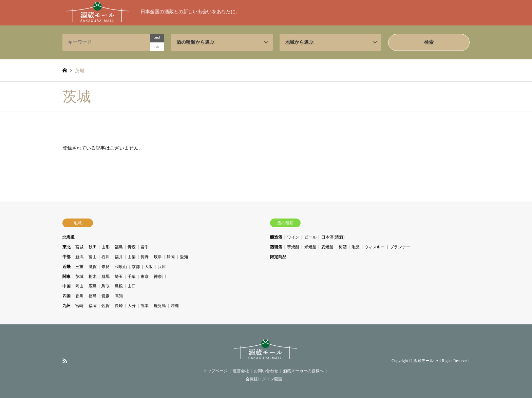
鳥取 (106, 286)
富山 (93, 257)
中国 (66, 286)
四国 (66, 296)
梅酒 (343, 247)
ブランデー (400, 247)
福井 (119, 257)
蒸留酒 (276, 247)
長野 (145, 257)
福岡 (93, 306)
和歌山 (121, 267)
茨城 (79, 277)
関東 (66, 277)
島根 (119, 286)
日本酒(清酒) (333, 237)
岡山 (79, 286)
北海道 (69, 237)
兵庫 (162, 267)
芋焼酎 (293, 247)
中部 (66, 257)
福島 (119, 247)
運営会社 (241, 371)
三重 (79, 267)
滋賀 (93, 267)
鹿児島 (160, 306)
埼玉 (119, 277)
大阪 (149, 267)
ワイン (293, 237)
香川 (79, 296)
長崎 (119, 306)
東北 (66, 247)
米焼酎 (310, 247)
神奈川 (160, 277)
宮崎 (79, 306)
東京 (145, 277)
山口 (132, 286)
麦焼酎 (327, 247)
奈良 (106, 267)
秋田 (93, 247)
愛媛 (106, 296)
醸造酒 (276, 237)
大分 (132, 306)
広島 (93, 286)
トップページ (215, 371)
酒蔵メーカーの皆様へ (303, 371)
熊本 (145, 306)
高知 (119, 296)
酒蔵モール (423, 361)
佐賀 (106, 306)
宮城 (79, 247)
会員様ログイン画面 (264, 379)
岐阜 (158, 257)
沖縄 (175, 306)
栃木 (93, 277)
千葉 (132, 277)
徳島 (93, 296)
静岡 (171, 257)
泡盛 (356, 247)
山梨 (132, 257)
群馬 (106, 277)
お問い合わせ (266, 371)
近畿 (66, 267)
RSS (65, 361)
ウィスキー (375, 247)
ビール (310, 237)
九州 (66, 306)
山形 (106, 247)
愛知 (184, 257)
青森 (132, 247)
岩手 (145, 247)
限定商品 (278, 257)
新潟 (79, 257)
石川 (106, 257)
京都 (136, 267)
